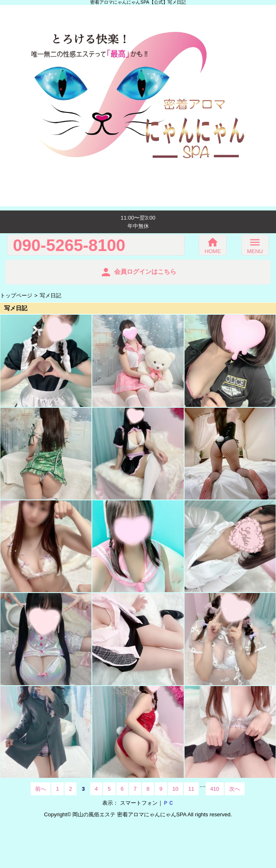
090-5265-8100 (69, 245)
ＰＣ (168, 803)
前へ (41, 789)
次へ (235, 789)
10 (175, 789)
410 (215, 789)
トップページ (16, 295)
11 (191, 789)
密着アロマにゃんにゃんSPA (152, 814)
